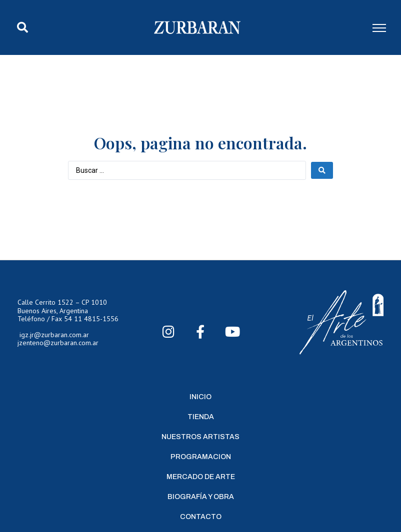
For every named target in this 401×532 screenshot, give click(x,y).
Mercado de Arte (201, 477)
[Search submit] (322, 170)
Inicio (200, 397)
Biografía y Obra (201, 497)
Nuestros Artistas (200, 437)
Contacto (201, 517)
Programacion (201, 457)
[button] (22, 27)
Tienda (201, 417)
